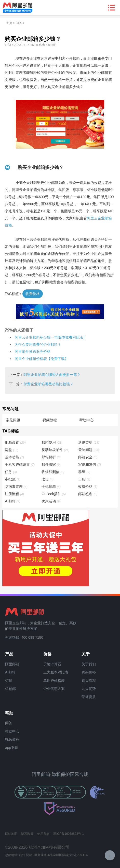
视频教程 (50, 420)
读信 (48, 479)
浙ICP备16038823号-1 (69, 834)
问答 (19, 23)
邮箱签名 (88, 494)
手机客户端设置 (20, 464)
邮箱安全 (88, 457)
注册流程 (15, 494)
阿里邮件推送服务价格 (33, 352)
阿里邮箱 (12, 664)
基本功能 (15, 457)
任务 (11, 472)
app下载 (12, 748)
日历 (84, 479)
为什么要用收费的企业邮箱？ (38, 344)
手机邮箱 (51, 487)
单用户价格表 (54, 681)
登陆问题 (89, 450)
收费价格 (33, 294)
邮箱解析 (51, 457)
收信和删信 (53, 472)
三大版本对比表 (56, 672)
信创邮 (10, 689)
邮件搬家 (51, 464)
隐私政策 (27, 834)
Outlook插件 (54, 494)
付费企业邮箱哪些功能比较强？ (48, 384)
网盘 (12, 450)
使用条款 (43, 834)
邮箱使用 (52, 442)
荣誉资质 (89, 697)
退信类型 (89, 442)
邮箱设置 (15, 442)
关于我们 (89, 664)
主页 (9, 23)
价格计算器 (52, 664)
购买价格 (89, 672)
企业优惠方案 (54, 689)
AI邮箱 (13, 501)
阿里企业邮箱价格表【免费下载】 (42, 359)
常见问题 (13, 420)
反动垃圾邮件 (56, 450)
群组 (84, 472)
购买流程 (89, 681)
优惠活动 (51, 501)
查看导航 (111, 8)
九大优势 (89, 689)
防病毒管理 (16, 487)
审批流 (13, 479)
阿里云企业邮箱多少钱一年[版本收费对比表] (50, 337)
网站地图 (11, 834)
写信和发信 (90, 464)
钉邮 (9, 681)
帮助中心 (86, 420)
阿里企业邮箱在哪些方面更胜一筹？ (52, 375)
